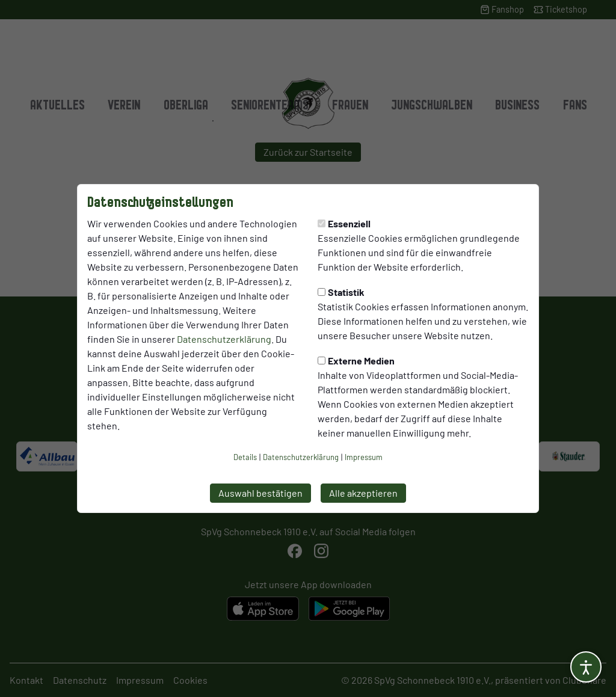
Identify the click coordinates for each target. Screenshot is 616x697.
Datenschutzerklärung (224, 339)
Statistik (341, 292)
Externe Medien (356, 361)
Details (245, 457)
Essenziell (344, 223)
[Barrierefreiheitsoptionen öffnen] (586, 667)
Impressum (364, 457)
